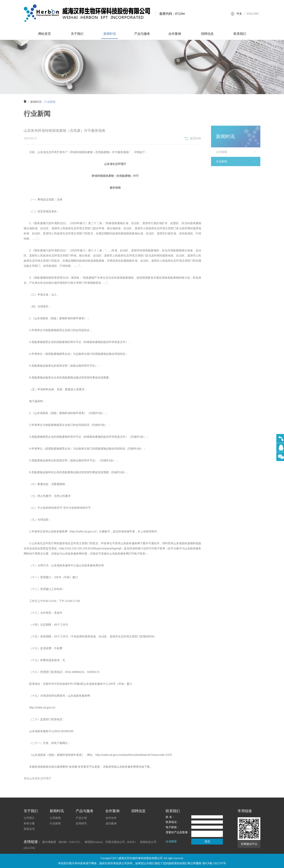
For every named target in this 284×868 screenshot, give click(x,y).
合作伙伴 (111, 818)
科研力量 (29, 823)
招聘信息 (207, 37)
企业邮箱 (171, 841)
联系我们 (240, 37)
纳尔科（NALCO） (70, 842)
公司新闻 (238, 155)
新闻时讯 (109, 37)
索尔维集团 (49, 842)
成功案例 (111, 823)
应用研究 (81, 823)
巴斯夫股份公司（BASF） (121, 842)
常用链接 (245, 811)
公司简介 (29, 818)
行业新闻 (238, 165)
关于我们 (77, 37)
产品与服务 (142, 37)
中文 (239, 14)
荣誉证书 (29, 829)
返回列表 (193, 142)
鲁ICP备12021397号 (214, 863)
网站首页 (44, 37)
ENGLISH (252, 14)
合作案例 (175, 37)
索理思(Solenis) (94, 842)
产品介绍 (81, 818)
